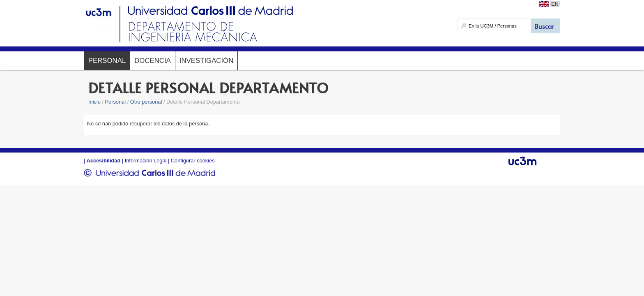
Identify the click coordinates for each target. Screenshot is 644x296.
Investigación (206, 61)
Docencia (153, 61)
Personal (107, 61)
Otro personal (146, 102)
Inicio (94, 102)
